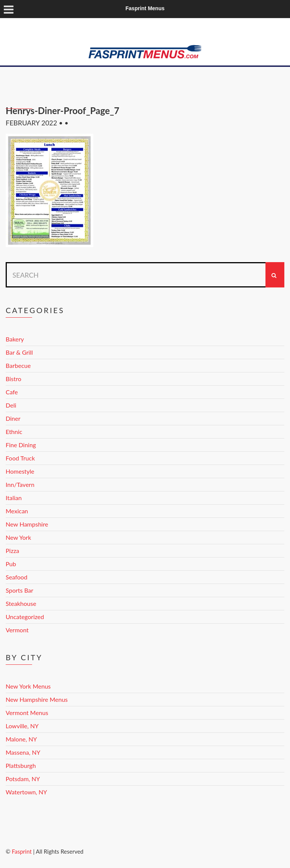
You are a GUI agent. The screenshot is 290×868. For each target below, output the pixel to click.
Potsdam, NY (23, 779)
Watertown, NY (26, 792)
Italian (14, 498)
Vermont (17, 630)
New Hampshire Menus (37, 699)
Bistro (13, 379)
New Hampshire (27, 524)
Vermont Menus (27, 713)
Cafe (12, 392)
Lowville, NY (22, 726)
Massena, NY (23, 752)
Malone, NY (21, 739)
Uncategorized (25, 617)
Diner (13, 418)
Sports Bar (19, 590)
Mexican (17, 511)
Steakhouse (21, 603)
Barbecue (18, 365)
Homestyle (20, 471)
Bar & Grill (19, 352)
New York (18, 537)
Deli (11, 405)
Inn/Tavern (20, 484)
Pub (11, 564)
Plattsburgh (21, 765)
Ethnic (14, 432)
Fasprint (22, 851)
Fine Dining (21, 445)
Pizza (12, 551)
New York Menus (28, 686)
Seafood (16, 577)
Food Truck (20, 458)
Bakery (15, 339)
